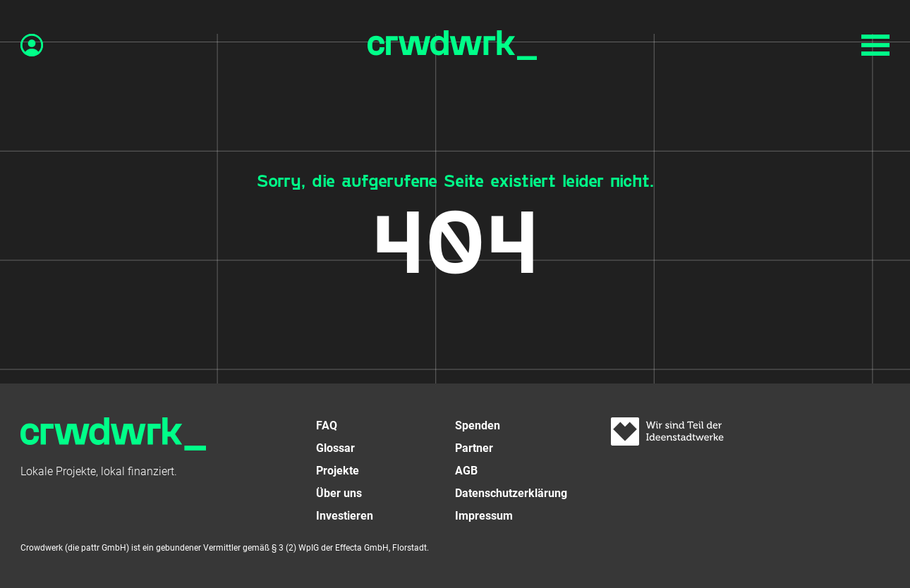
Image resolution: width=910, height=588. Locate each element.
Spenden (478, 425)
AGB (466, 471)
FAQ (327, 425)
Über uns (339, 493)
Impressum (484, 516)
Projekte (338, 471)
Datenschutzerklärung (511, 493)
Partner (474, 448)
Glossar (335, 448)
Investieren (345, 516)
